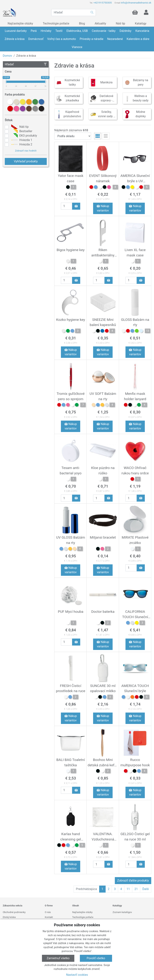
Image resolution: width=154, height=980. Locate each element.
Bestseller (21, 131)
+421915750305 (103, 3)
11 (128, 889)
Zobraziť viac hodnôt (26, 151)
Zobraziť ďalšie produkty (133, 881)
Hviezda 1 (21, 140)
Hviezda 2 (21, 144)
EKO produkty (24, 136)
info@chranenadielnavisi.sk (136, 3)
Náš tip (19, 127)
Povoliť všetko (96, 958)
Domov (7, 56)
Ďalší (146, 889)
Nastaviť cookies (77, 975)
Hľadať (26, 64)
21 (136, 889)
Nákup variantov (103, 208)
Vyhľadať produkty (26, 161)
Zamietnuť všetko (58, 958)
